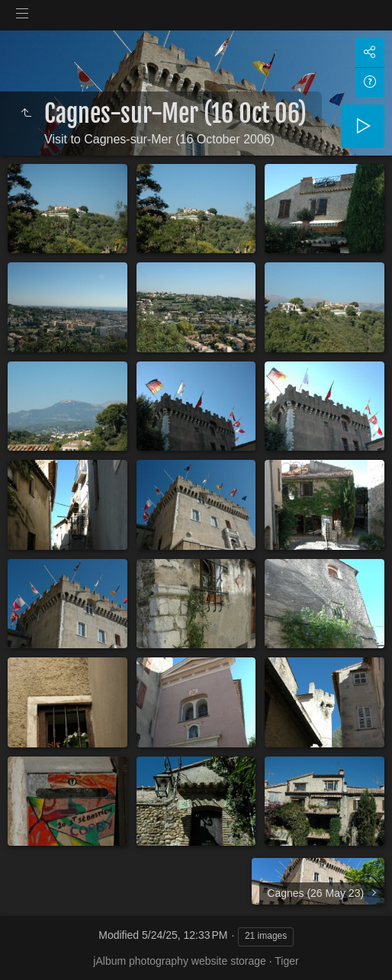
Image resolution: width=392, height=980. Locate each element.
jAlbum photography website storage (179, 961)
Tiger (286, 961)
